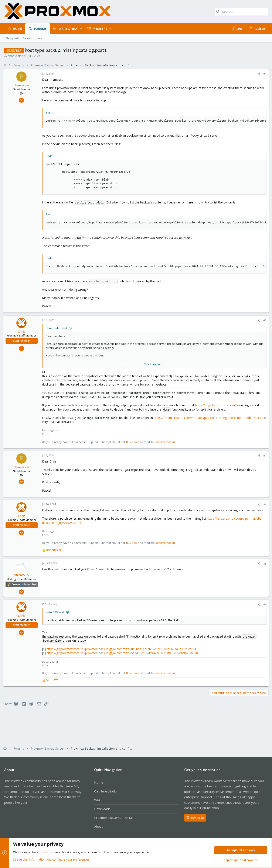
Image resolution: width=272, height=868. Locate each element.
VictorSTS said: (56, 612)
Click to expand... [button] (154, 364)
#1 (264, 74)
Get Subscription (106, 791)
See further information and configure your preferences (51, 859)
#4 (264, 504)
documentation (166, 442)
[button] (81, 29)
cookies (42, 852)
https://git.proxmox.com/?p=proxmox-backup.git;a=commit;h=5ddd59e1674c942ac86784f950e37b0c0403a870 (123, 653)
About (98, 826)
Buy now (133, 442)
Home (99, 782)
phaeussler (15, 56)
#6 (264, 604)
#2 (264, 320)
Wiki (97, 800)
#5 (264, 564)
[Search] (241, 12)
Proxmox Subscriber (25, 584)
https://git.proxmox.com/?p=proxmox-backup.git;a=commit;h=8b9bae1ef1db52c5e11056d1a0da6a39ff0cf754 (122, 649)
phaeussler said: (57, 328)
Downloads (102, 809)
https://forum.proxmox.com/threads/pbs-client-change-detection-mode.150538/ (209, 418)
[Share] (258, 74)
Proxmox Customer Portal (113, 818)
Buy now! (195, 818)
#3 (264, 456)
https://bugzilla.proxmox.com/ (216, 405)
